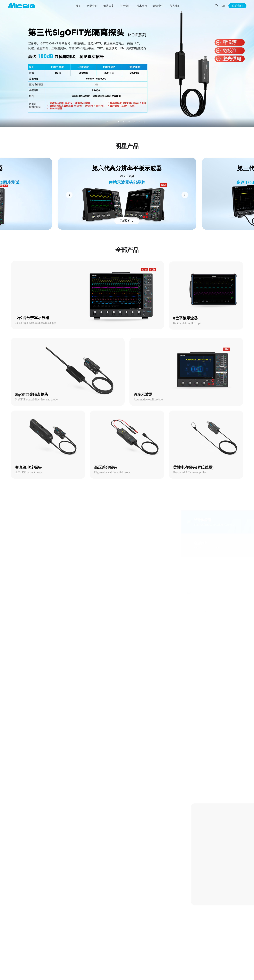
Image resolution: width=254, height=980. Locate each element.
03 (124, 122)
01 (111, 122)
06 (139, 122)
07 (144, 122)
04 (129, 122)
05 (134, 122)
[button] (69, 225)
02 (119, 122)
